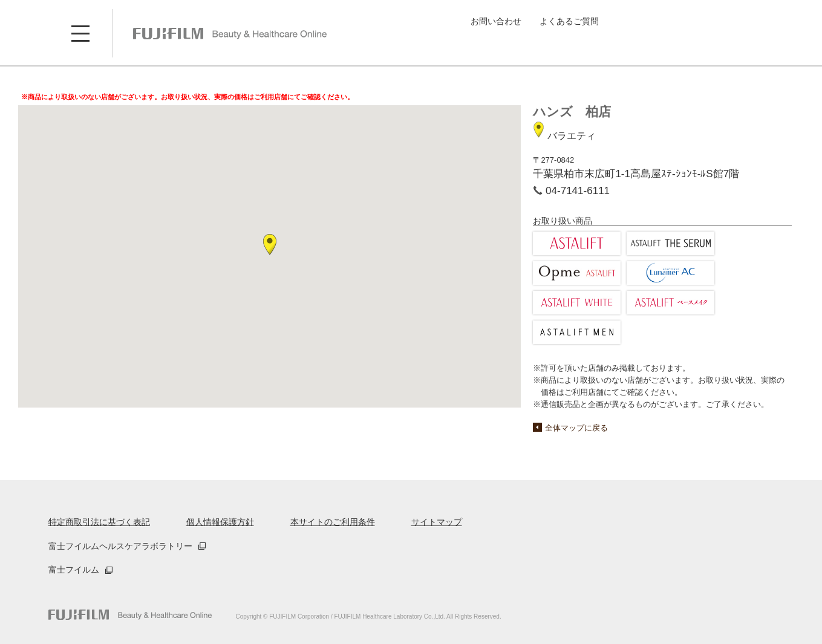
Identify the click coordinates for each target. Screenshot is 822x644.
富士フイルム (74, 570)
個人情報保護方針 (220, 522)
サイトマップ (437, 522)
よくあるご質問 (569, 21)
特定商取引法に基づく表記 (99, 522)
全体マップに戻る (576, 428)
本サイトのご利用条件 (333, 522)
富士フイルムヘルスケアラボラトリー (120, 546)
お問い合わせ (496, 21)
